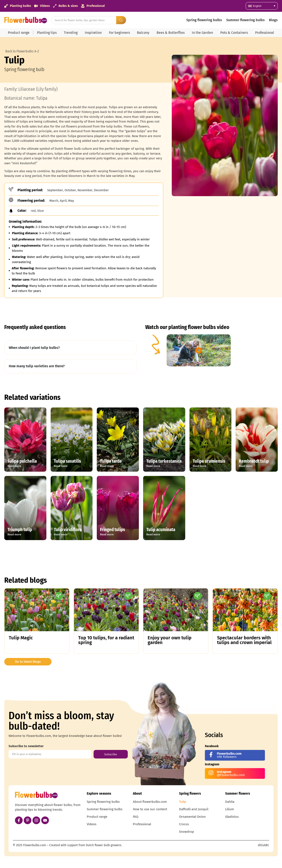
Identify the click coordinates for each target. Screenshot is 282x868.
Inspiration (93, 33)
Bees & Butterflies (171, 33)
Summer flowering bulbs (245, 20)
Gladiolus (232, 817)
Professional (265, 33)
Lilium (230, 809)
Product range (19, 33)
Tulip (183, 802)
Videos (92, 824)
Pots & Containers (234, 33)
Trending (71, 33)
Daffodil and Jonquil (194, 809)
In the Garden (202, 33)
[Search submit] (121, 20)
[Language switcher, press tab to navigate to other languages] (262, 6)
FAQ (136, 817)
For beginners (119, 33)
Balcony (143, 33)
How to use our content (150, 809)
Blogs (273, 20)
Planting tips (47, 33)
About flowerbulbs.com (150, 802)
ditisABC (264, 845)
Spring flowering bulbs (204, 20)
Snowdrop (187, 832)
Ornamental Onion (192, 817)
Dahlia (230, 802)
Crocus (184, 824)
